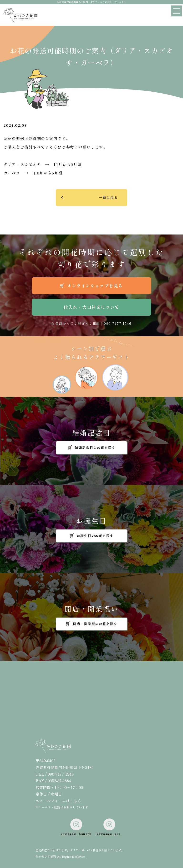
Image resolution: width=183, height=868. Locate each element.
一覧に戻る (108, 197)
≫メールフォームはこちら (58, 801)
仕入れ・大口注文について (91, 307)
